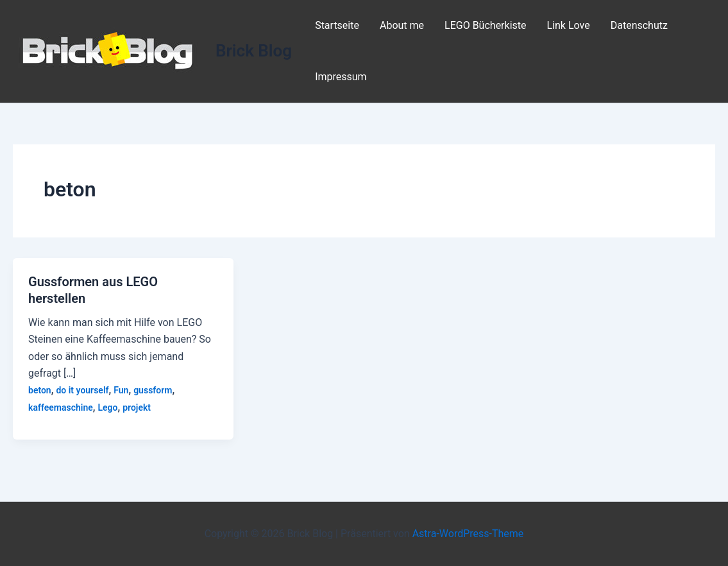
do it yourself (82, 390)
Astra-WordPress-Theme (468, 534)
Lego (107, 407)
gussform (153, 390)
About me (402, 25)
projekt (137, 407)
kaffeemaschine (61, 407)
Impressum (341, 77)
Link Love (569, 25)
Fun (121, 390)
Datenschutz (639, 25)
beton (40, 390)
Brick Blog (254, 51)
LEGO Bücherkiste (485, 25)
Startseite (337, 25)
